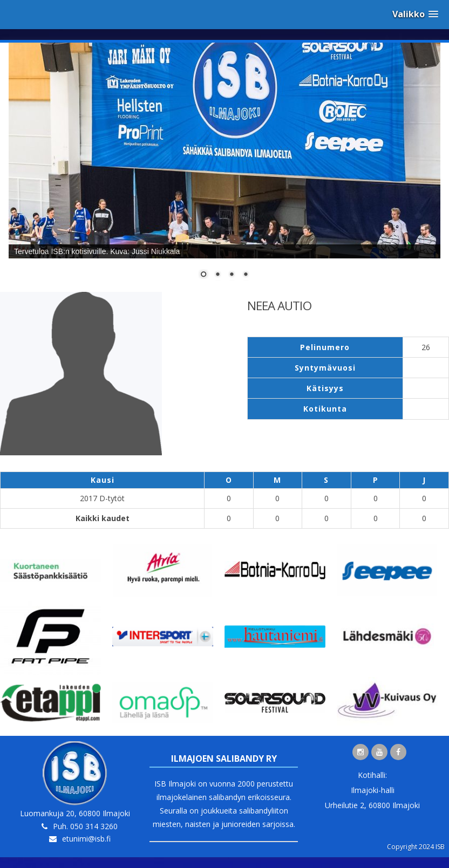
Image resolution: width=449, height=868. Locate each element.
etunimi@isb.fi (86, 839)
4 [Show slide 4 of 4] (246, 275)
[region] (224, 167)
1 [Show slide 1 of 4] (203, 275)
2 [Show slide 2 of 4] (217, 275)
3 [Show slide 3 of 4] (232, 275)
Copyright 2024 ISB (416, 847)
